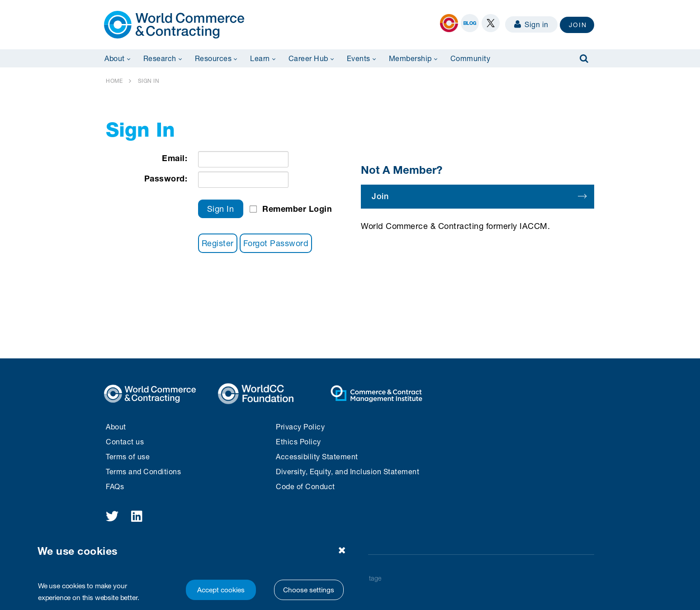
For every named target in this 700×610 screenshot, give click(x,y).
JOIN (578, 25)
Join (479, 196)
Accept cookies (221, 590)
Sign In (221, 209)
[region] (193, 570)
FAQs (115, 486)
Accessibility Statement (317, 456)
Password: (166, 178)
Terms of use (128, 456)
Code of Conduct (305, 486)
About (116, 427)
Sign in (531, 24)
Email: (175, 158)
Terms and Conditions (143, 471)
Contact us (125, 441)
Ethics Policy (298, 441)
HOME (114, 81)
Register (218, 243)
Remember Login (297, 209)
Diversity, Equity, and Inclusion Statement (348, 471)
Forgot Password (276, 243)
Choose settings (309, 590)
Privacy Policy (300, 427)
